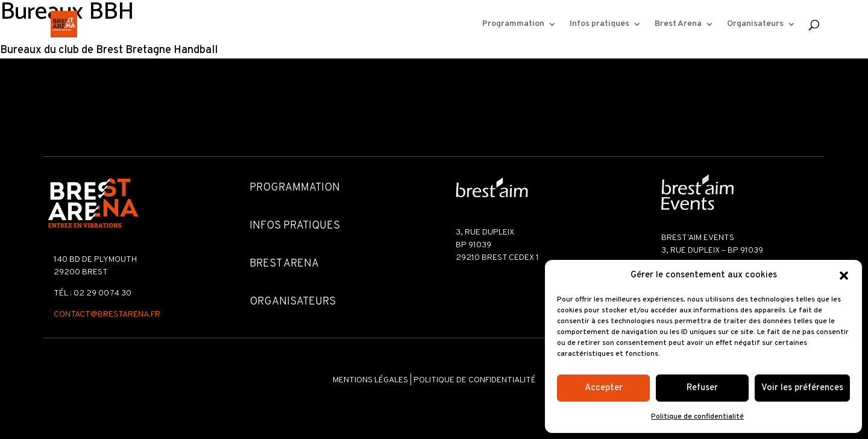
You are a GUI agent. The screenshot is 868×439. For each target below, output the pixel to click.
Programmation (513, 24)
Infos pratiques (599, 24)
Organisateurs (755, 24)
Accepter (604, 388)
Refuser (702, 388)
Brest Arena (678, 24)
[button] (844, 276)
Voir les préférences (802, 388)
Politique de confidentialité (697, 417)
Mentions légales (370, 380)
